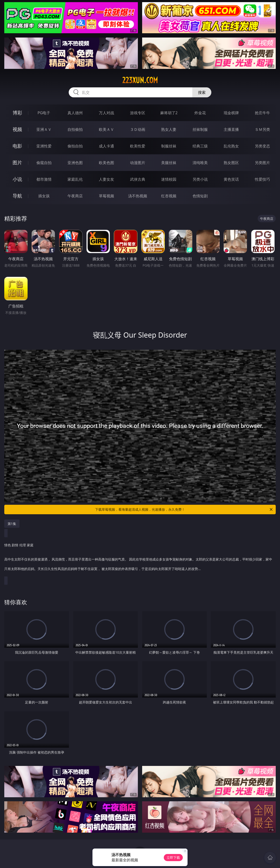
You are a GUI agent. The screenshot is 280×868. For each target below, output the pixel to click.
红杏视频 (169, 196)
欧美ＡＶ (106, 129)
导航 (17, 196)
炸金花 (200, 113)
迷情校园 (169, 179)
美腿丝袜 (169, 163)
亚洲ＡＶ (44, 129)
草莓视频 (106, 196)
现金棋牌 (231, 113)
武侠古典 (138, 179)
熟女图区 (231, 163)
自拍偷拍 (75, 129)
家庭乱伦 (75, 179)
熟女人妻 (169, 129)
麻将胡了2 (169, 113)
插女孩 (44, 196)
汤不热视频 (138, 196)
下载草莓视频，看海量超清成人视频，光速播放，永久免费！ (184, 509)
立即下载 (173, 857)
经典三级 (200, 146)
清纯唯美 (200, 163)
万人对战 (106, 113)
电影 (17, 146)
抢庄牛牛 (262, 113)
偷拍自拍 (75, 146)
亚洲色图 (75, 163)
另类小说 (200, 179)
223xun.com (140, 80)
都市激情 (44, 179)
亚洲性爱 (44, 146)
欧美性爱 (138, 146)
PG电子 (44, 113)
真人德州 (75, 113)
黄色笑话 (231, 179)
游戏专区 (138, 113)
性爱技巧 (262, 179)
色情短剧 (200, 196)
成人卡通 (106, 146)
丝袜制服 (200, 129)
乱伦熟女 (231, 146)
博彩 (17, 113)
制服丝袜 (169, 146)
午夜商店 (75, 196)
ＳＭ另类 (262, 129)
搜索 (202, 92)
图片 (17, 163)
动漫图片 (138, 163)
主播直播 (231, 129)
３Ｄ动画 (138, 129)
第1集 (12, 524)
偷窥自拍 (44, 163)
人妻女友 (106, 179)
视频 (17, 129)
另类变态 (262, 146)
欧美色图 (106, 163)
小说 (17, 179)
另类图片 (262, 163)
